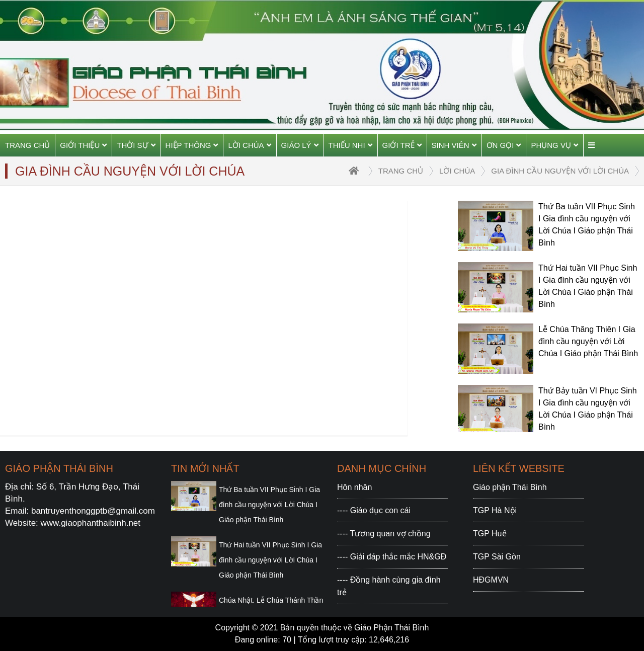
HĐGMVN (491, 580)
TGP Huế (490, 534)
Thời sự (136, 145)
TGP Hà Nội (495, 510)
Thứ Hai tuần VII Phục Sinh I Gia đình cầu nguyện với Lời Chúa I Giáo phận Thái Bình (270, 560)
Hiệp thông (192, 145)
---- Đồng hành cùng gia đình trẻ (389, 586)
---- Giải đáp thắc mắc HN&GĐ (392, 557)
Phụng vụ (554, 145)
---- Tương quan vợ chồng (384, 534)
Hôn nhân (354, 487)
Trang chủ (27, 145)
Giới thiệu (83, 145)
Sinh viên (454, 145)
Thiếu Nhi (350, 145)
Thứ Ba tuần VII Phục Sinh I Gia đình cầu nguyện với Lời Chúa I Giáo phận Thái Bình (269, 505)
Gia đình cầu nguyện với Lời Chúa (560, 171)
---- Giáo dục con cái (374, 510)
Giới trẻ (402, 145)
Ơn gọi (504, 145)
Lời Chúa (249, 145)
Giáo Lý (300, 145)
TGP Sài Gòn (497, 557)
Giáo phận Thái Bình (510, 487)
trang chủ (401, 171)
